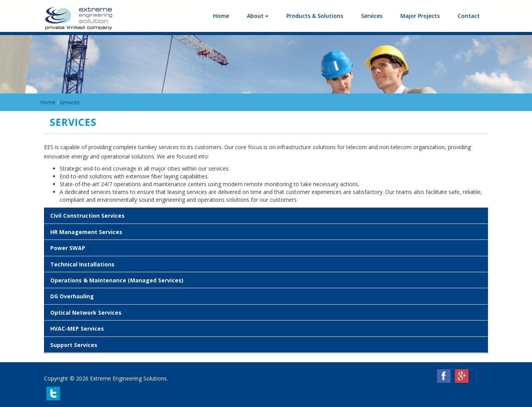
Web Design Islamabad (202, 378)
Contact (469, 16)
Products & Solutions (315, 16)
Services (372, 16)
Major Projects (420, 16)
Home (221, 16)
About (258, 16)
